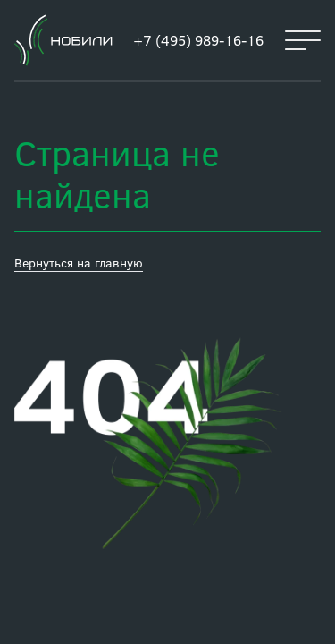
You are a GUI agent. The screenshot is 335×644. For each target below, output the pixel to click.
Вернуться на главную (79, 263)
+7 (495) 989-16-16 (198, 40)
